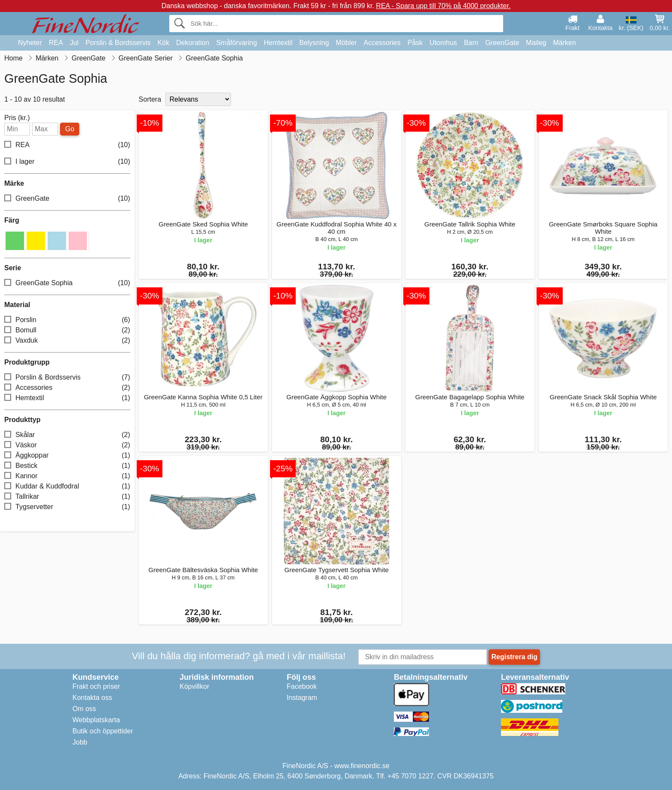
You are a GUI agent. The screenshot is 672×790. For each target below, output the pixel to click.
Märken (564, 43)
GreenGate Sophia (67, 283)
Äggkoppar (67, 456)
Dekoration (193, 43)
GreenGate (502, 43)
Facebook (302, 686)
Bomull (67, 330)
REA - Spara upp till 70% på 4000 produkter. (443, 6)
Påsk (415, 43)
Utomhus (443, 43)
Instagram (302, 698)
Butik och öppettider (103, 731)
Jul (74, 43)
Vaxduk (67, 341)
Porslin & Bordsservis (118, 43)
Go (70, 129)
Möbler (346, 43)
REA (56, 43)
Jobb (80, 742)
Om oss (84, 709)
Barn (471, 43)
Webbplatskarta (96, 720)
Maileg (536, 43)
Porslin (67, 320)
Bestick (67, 466)
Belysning (314, 43)
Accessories (382, 43)
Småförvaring (236, 43)
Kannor (67, 476)
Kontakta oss (92, 698)
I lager (67, 162)
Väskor (67, 445)
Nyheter (30, 43)
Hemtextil (278, 43)
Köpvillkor (194, 686)
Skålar (67, 435)
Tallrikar (67, 497)
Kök (163, 43)
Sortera (150, 99)
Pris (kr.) (17, 118)
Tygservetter (67, 507)
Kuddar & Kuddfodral (67, 487)
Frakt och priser (96, 686)
